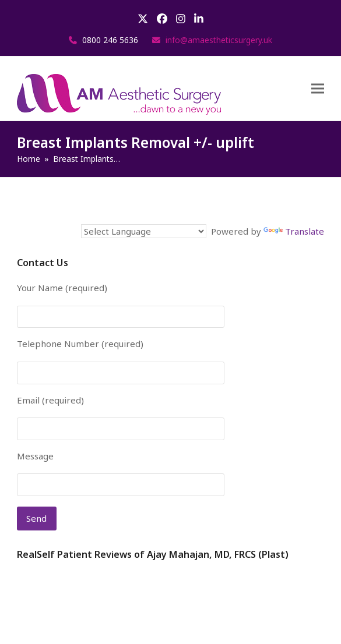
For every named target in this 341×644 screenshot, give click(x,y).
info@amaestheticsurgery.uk (219, 40)
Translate (294, 231)
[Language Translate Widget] (144, 231)
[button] (318, 89)
